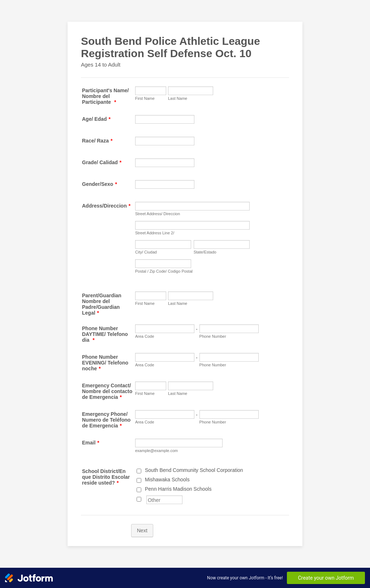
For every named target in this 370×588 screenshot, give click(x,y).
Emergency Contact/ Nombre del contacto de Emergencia (107, 391)
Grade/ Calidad (102, 162)
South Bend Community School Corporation (194, 470)
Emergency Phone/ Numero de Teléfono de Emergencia (106, 420)
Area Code (145, 336)
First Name (145, 98)
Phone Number (213, 336)
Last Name (178, 98)
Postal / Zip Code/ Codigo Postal (164, 271)
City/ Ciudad (146, 252)
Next (142, 531)
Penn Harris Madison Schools (178, 489)
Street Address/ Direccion (158, 214)
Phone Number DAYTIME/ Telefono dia (105, 334)
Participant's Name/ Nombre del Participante (105, 96)
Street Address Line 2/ (155, 233)
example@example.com (156, 451)
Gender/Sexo (100, 184)
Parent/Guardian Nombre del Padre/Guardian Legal (102, 304)
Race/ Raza (97, 141)
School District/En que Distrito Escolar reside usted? (106, 477)
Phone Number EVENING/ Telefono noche (105, 363)
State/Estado (205, 252)
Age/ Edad (96, 119)
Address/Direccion (106, 206)
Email (91, 443)
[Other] (139, 499)
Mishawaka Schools (167, 480)
